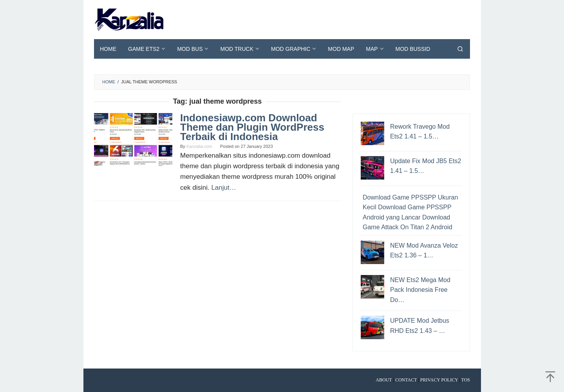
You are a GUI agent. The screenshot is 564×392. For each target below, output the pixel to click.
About (384, 380)
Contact (406, 380)
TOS (466, 380)
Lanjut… (223, 188)
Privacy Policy (439, 380)
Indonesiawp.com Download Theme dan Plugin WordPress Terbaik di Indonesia (252, 127)
